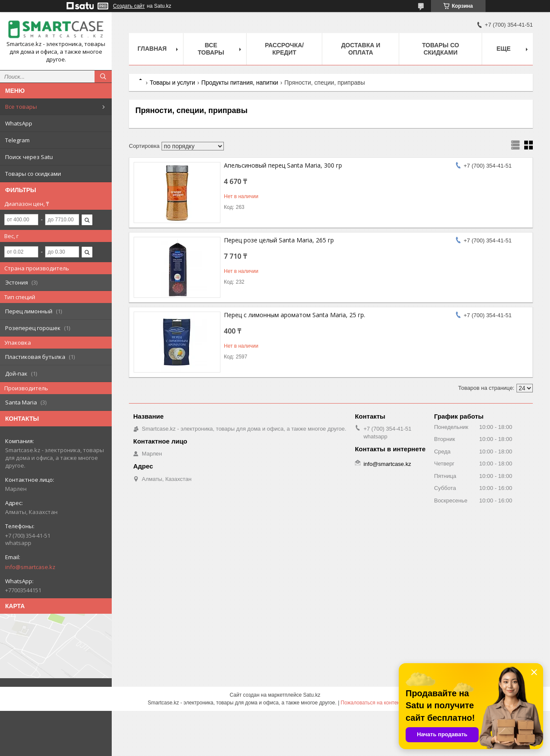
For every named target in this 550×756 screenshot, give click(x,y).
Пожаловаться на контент (371, 703)
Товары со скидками (33, 174)
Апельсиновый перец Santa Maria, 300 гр (283, 165)
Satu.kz (312, 695)
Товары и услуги (172, 83)
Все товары (21, 107)
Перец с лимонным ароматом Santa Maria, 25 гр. (295, 315)
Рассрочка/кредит (284, 49)
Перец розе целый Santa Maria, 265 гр (279, 240)
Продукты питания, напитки (240, 83)
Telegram (17, 140)
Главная (152, 49)
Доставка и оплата (361, 49)
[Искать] (103, 77)
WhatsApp (19, 123)
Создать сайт (129, 6)
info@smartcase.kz (30, 567)
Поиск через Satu (29, 157)
